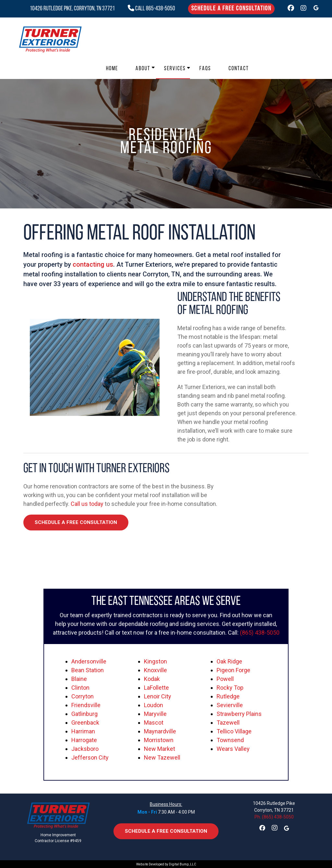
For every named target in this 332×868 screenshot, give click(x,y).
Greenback (85, 723)
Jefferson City (90, 757)
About (143, 69)
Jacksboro (85, 749)
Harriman (83, 731)
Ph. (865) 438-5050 (274, 817)
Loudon (154, 705)
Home (112, 69)
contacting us (93, 264)
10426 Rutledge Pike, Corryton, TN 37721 (72, 9)
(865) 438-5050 (260, 633)
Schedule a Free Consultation (231, 9)
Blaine (79, 679)
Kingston (155, 661)
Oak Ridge (229, 661)
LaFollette (156, 688)
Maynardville (160, 731)
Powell (225, 679)
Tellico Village (234, 731)
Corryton (83, 696)
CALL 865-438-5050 (151, 9)
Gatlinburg (84, 714)
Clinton (80, 688)
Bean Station (88, 670)
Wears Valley (233, 749)
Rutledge (228, 696)
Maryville (155, 714)
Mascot (154, 723)
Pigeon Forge (233, 670)
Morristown (159, 740)
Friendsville (86, 705)
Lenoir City (158, 696)
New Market (160, 749)
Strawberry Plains (239, 714)
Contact (239, 69)
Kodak (152, 679)
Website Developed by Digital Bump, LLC (166, 864)
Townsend (230, 740)
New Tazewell (162, 757)
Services (175, 69)
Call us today (87, 504)
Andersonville (89, 661)
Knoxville (155, 670)
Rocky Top (230, 688)
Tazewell (228, 723)
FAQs (205, 69)
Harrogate (84, 740)
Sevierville (230, 705)
